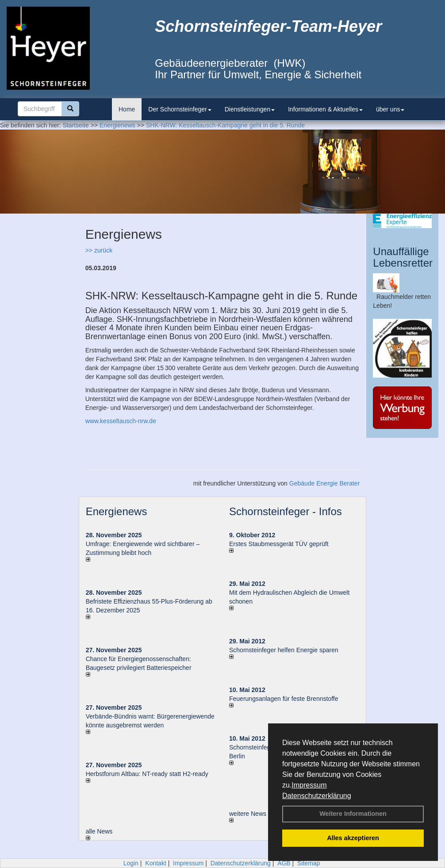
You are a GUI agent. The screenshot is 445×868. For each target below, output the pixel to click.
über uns (390, 109)
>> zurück (99, 250)
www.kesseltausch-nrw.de (121, 421)
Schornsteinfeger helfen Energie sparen (284, 650)
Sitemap (309, 863)
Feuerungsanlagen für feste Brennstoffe (284, 699)
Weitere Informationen (353, 814)
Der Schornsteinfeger (180, 109)
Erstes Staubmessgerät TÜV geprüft (279, 544)
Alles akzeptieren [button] (353, 838)
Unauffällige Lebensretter (403, 257)
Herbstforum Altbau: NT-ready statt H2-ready (147, 774)
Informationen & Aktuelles (325, 109)
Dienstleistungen (250, 109)
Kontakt (155, 863)
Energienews (117, 511)
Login (131, 863)
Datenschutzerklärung (317, 796)
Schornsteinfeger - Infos (286, 511)
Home (127, 109)
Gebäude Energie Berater (325, 483)
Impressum (309, 785)
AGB (284, 863)
